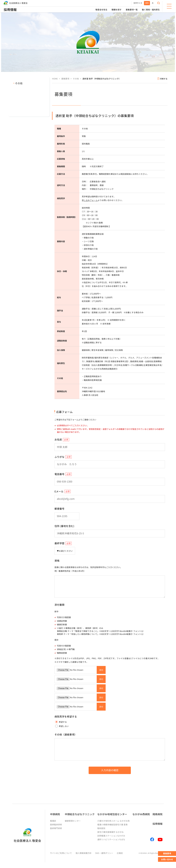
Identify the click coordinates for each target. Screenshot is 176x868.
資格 (57, 561)
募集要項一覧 (132, 10)
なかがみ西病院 (141, 814)
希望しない (62, 726)
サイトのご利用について (61, 853)
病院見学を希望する (66, 717)
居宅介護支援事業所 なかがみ (110, 832)
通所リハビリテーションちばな (111, 839)
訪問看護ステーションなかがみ (111, 836)
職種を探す (117, 10)
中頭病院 (55, 814)
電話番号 (59, 474)
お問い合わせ (167, 859)
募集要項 (167, 853)
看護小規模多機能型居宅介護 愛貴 (112, 825)
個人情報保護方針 (84, 853)
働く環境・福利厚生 (151, 10)
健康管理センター (73, 821)
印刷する (164, 79)
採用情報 (10, 10)
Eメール (59, 491)
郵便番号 (59, 509)
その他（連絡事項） (66, 735)
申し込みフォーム (90, 200)
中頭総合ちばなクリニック (80, 814)
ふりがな (59, 457)
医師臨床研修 (56, 825)
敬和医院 (101, 828)
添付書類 (59, 605)
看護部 (53, 821)
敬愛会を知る (101, 10)
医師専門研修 (56, 828)
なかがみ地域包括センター (112, 814)
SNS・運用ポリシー (104, 853)
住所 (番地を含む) (64, 526)
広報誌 (120, 853)
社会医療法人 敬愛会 (18, 3)
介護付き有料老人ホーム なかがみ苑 (113, 821)
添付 (101, 670)
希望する (61, 722)
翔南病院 (158, 814)
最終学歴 (59, 543)
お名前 (58, 440)
